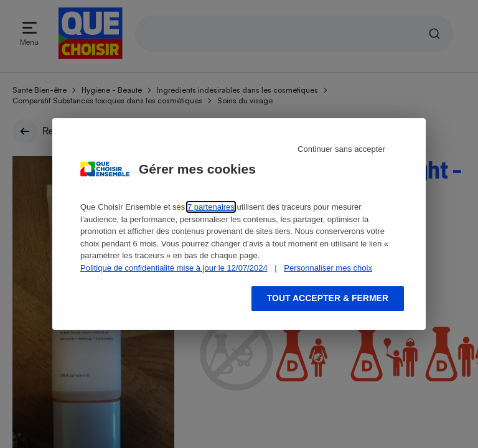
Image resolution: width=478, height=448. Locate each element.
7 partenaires (211, 207)
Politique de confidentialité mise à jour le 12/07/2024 (174, 268)
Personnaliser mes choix (328, 268)
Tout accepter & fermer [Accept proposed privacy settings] (328, 298)
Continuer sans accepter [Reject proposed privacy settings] (341, 149)
